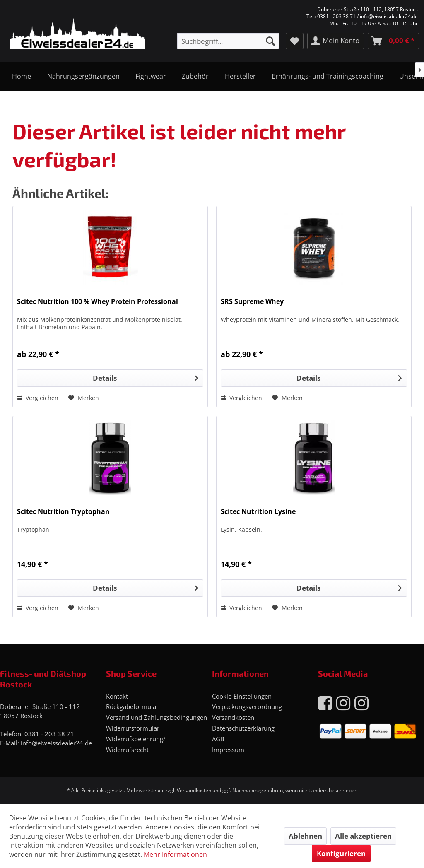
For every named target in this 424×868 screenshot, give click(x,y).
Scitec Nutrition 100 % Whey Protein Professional (98, 302)
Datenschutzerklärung (243, 728)
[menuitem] (228, 41)
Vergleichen (38, 398)
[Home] (22, 76)
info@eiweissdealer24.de (56, 743)
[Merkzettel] (295, 41)
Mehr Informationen (175, 854)
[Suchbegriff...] (228, 41)
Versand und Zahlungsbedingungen (157, 717)
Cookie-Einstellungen (242, 696)
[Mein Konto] (336, 41)
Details (145, 377)
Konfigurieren (341, 853)
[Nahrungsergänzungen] (83, 76)
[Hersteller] (240, 76)
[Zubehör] (195, 76)
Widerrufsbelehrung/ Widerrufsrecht (136, 744)
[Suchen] (270, 41)
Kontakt (117, 696)
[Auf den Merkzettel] (84, 398)
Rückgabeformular (132, 706)
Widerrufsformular (133, 728)
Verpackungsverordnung (247, 706)
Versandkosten (233, 717)
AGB (218, 739)
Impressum (228, 750)
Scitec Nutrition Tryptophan (63, 512)
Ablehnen (305, 836)
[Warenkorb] (393, 41)
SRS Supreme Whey (252, 302)
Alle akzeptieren (363, 836)
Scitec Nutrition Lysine (258, 512)
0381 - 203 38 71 (49, 734)
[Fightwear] (151, 76)
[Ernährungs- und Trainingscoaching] (328, 76)
